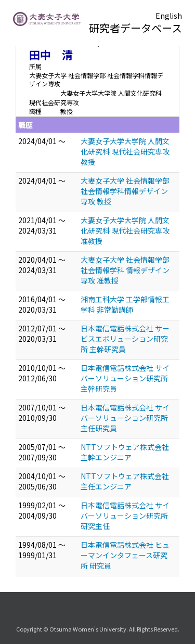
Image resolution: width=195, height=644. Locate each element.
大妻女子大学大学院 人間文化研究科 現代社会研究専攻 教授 (125, 151)
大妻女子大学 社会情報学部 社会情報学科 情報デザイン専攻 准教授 (125, 270)
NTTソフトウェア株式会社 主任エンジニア (125, 481)
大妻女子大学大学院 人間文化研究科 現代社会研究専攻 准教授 (125, 230)
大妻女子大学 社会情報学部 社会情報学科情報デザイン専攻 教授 (125, 191)
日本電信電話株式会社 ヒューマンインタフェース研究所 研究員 (125, 555)
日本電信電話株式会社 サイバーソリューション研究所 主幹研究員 (125, 378)
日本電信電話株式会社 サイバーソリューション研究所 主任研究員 (125, 418)
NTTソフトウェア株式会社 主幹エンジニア (125, 452)
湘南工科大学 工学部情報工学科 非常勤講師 (125, 304)
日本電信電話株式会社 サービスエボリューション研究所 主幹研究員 (125, 339)
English (169, 16)
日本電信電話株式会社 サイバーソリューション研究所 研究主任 (125, 516)
